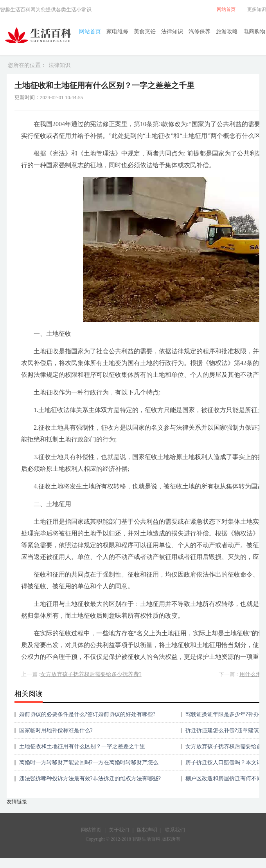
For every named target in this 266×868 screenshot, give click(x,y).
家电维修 (117, 32)
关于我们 (119, 830)
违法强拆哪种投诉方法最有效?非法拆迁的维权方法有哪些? (90, 778)
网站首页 (90, 32)
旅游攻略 (227, 32)
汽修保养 (199, 32)
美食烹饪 (145, 32)
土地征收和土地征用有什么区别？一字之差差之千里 (82, 746)
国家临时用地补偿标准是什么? (56, 730)
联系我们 (175, 830)
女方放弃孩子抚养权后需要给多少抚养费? (91, 674)
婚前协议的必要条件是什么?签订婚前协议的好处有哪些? (87, 714)
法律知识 (172, 32)
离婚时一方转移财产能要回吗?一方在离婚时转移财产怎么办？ (89, 765)
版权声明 (147, 830)
